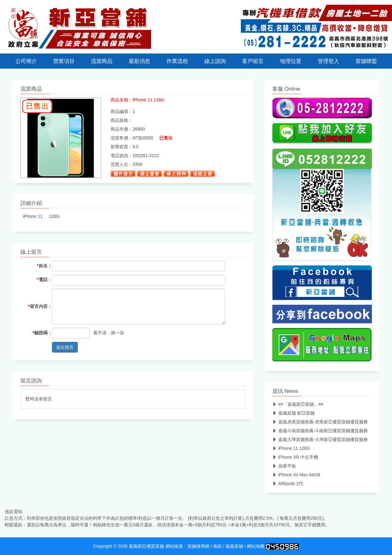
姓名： (44, 266)
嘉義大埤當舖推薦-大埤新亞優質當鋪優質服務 (320, 439)
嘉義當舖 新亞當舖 (294, 413)
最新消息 (139, 61)
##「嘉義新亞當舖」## (298, 404)
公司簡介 (26, 61)
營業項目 (64, 61)
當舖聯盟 (366, 61)
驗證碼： (42, 333)
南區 (218, 546)
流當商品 (102, 61)
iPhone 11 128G (291, 448)
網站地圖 (256, 546)
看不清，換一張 (109, 333)
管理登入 (328, 61)
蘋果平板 (284, 466)
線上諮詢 (215, 61)
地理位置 (291, 61)
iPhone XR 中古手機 (295, 457)
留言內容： (40, 306)
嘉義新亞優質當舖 (146, 546)
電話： (44, 280)
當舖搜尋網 (198, 546)
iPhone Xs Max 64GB (296, 475)
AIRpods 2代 (288, 484)
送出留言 (65, 347)
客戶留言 (253, 61)
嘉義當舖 (234, 546)
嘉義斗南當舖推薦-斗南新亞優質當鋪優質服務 (320, 431)
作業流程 (177, 61)
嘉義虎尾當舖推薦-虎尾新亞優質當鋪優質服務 (320, 422)
